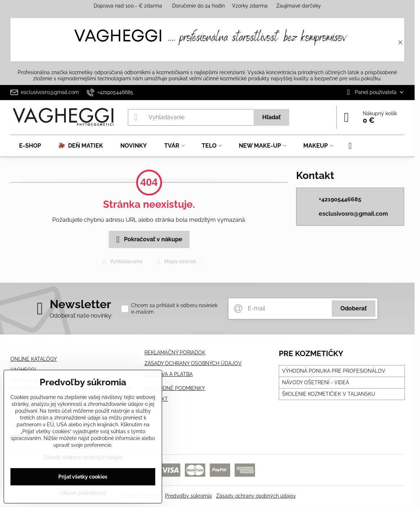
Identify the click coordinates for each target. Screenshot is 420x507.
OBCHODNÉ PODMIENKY (175, 388)
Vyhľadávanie (122, 262)
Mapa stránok (176, 262)
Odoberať (354, 308)
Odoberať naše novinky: (81, 316)
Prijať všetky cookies (83, 477)
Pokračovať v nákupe (148, 239)
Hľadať (271, 117)
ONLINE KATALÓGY (34, 359)
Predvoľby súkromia (188, 496)
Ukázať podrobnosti (83, 493)
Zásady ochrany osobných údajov (256, 496)
